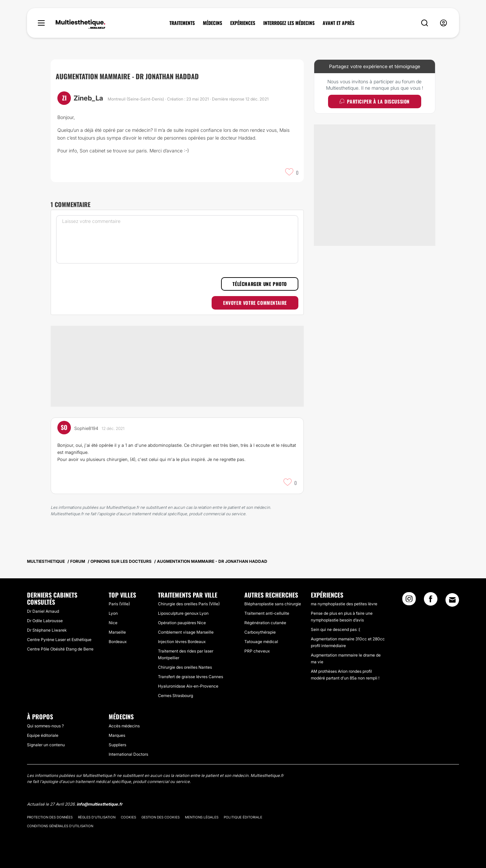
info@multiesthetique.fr (100, 804)
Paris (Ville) (119, 604)
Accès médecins (124, 726)
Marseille (117, 632)
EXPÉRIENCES (243, 23)
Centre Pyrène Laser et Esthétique (59, 640)
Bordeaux (118, 642)
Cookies (128, 817)
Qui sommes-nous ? (45, 726)
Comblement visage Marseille (186, 632)
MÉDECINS (212, 23)
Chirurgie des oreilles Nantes (185, 667)
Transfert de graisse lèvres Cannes (191, 677)
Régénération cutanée (265, 623)
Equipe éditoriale (43, 735)
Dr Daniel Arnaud (43, 611)
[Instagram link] (409, 601)
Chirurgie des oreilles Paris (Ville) (189, 604)
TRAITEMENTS (182, 23)
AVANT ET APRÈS (339, 23)
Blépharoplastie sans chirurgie (273, 604)
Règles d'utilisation (97, 817)
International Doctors (128, 754)
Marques (117, 735)
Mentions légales (202, 817)
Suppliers (117, 745)
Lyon (113, 613)
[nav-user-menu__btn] (443, 23)
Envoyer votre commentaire (255, 303)
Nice (113, 623)
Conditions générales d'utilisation (60, 826)
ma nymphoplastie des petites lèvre (344, 604)
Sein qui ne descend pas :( (335, 629)
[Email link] (452, 600)
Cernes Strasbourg (175, 696)
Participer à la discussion (375, 101)
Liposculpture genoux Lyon (183, 613)
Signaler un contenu (46, 745)
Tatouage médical (261, 642)
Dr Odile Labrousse (45, 621)
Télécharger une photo (260, 284)
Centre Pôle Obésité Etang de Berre (60, 649)
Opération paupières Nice (182, 623)
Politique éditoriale (243, 817)
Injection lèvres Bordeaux (182, 642)
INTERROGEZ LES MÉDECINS (289, 23)
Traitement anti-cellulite (267, 613)
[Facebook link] (431, 601)
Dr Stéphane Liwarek (47, 630)
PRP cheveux (257, 651)
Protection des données (50, 817)
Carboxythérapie (260, 632)
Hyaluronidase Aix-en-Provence (188, 686)
